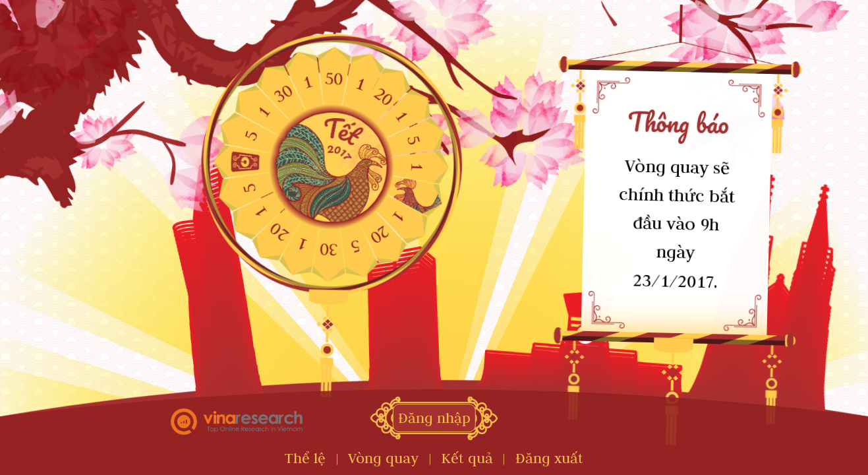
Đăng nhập (434, 418)
